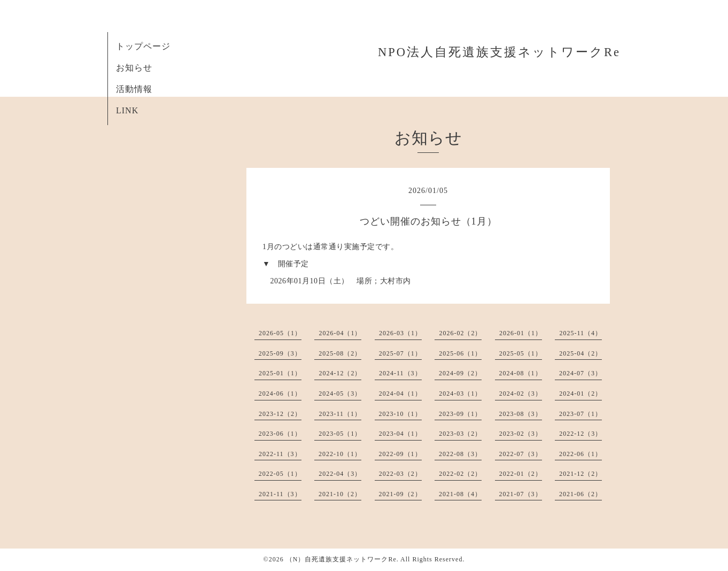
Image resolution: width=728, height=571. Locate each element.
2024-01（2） (580, 393)
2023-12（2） (280, 414)
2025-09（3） (280, 353)
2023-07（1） (580, 414)
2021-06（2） (580, 494)
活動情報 (134, 89)
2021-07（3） (521, 494)
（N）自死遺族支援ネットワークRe (341, 559)
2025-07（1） (400, 353)
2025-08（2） (340, 353)
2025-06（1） (460, 353)
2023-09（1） (460, 414)
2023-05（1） (340, 434)
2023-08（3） (521, 414)
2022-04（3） (340, 474)
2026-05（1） (280, 333)
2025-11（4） (580, 333)
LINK (127, 110)
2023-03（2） (460, 434)
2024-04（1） (400, 393)
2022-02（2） (460, 474)
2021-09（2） (400, 494)
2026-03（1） (400, 333)
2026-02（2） (460, 333)
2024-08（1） (521, 373)
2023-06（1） (280, 434)
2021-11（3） (280, 494)
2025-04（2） (580, 353)
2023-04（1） (400, 434)
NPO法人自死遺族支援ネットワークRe (499, 52)
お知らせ (134, 68)
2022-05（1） (280, 474)
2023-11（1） (340, 414)
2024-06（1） (280, 393)
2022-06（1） (580, 454)
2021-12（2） (580, 474)
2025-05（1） (521, 353)
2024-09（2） (460, 373)
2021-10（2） (340, 494)
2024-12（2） (340, 373)
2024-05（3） (340, 393)
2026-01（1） (521, 333)
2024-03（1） (460, 393)
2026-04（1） (340, 333)
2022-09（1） (400, 454)
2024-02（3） (521, 393)
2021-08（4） (460, 494)
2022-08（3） (460, 454)
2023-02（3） (521, 434)
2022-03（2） (400, 474)
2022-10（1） (340, 454)
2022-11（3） (280, 454)
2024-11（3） (400, 373)
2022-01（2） (521, 474)
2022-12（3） (580, 434)
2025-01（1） (280, 373)
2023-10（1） (400, 414)
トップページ (143, 46)
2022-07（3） (521, 454)
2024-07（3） (580, 373)
